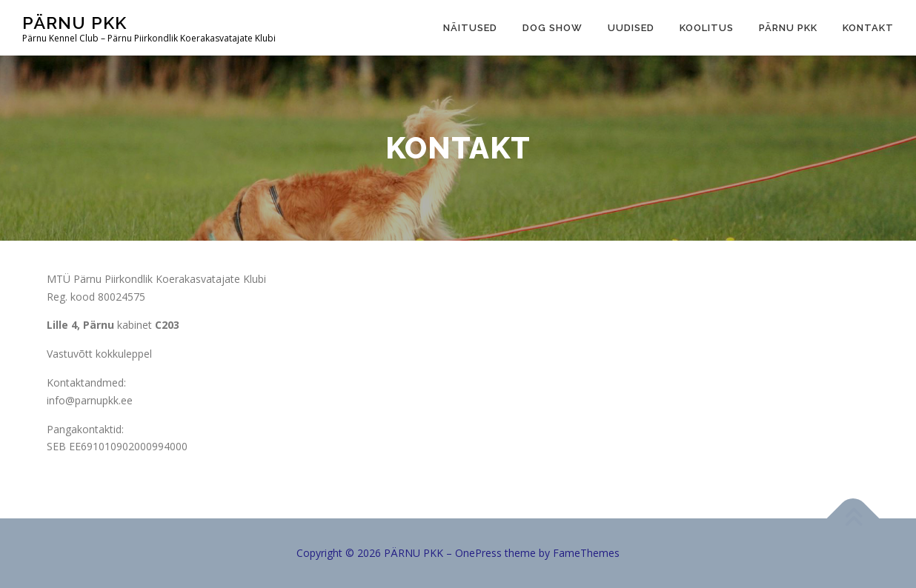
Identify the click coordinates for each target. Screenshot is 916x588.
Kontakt (868, 28)
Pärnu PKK (788, 28)
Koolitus (707, 28)
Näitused (470, 28)
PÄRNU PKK (74, 23)
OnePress (478, 553)
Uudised (631, 28)
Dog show (552, 28)
